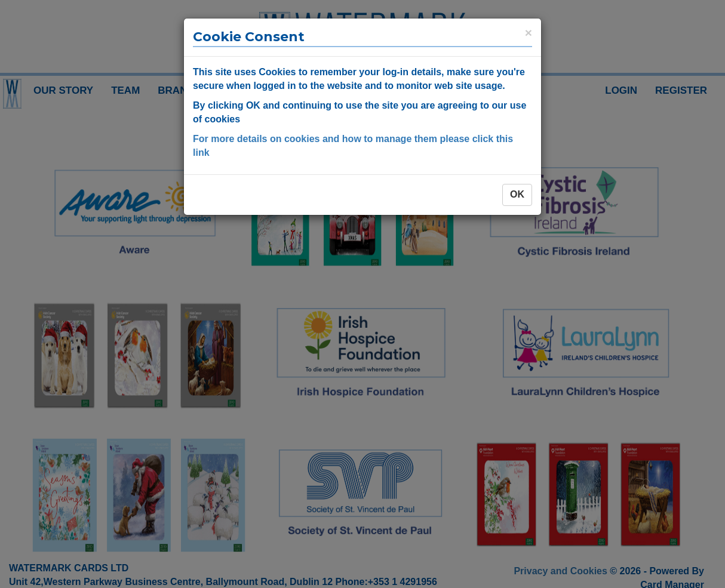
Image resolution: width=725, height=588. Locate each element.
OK (517, 194)
